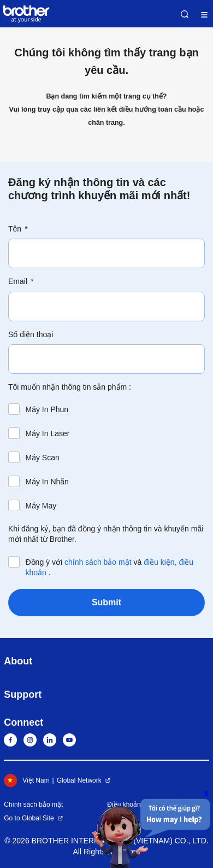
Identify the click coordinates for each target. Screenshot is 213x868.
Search (185, 14)
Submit (106, 602)
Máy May (41, 506)
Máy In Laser (48, 433)
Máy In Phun (47, 409)
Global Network (79, 780)
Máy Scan (43, 458)
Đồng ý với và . (110, 567)
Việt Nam (26, 780)
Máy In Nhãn (47, 482)
